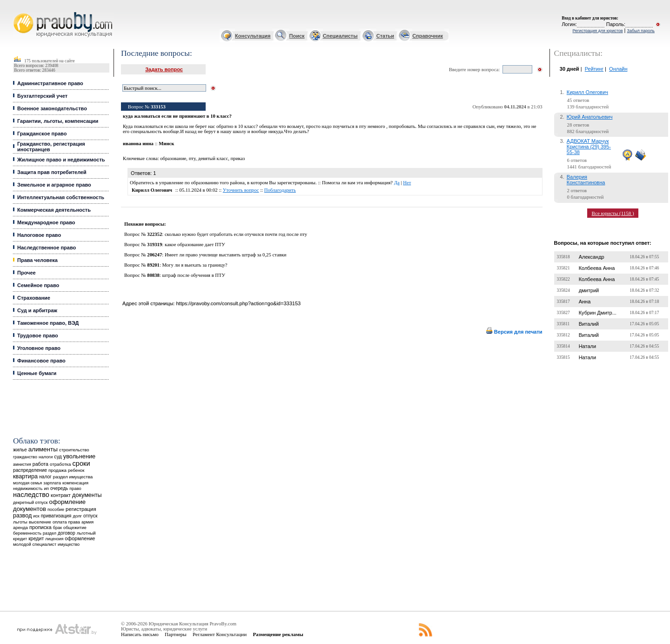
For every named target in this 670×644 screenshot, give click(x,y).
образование (173, 158)
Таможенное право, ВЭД (48, 323)
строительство (74, 450)
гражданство (25, 457)
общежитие (75, 527)
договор (67, 533)
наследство (31, 495)
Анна (585, 302)
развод (22, 516)
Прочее (27, 273)
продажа (57, 470)
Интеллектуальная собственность (61, 197)
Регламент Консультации (220, 634)
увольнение (79, 456)
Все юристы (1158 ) (613, 213)
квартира (25, 476)
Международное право (46, 222)
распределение (30, 470)
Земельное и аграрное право (54, 185)
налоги (46, 457)
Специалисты (340, 36)
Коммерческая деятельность (54, 210)
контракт (61, 495)
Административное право (50, 83)
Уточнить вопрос (241, 190)
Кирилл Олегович (587, 92)
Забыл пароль (641, 31)
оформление (80, 538)
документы (87, 495)
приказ (238, 158)
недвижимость (28, 488)
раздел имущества (73, 477)
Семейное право (38, 285)
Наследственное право (47, 248)
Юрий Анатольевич (590, 117)
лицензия (54, 539)
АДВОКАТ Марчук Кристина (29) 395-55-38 (589, 147)
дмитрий (589, 290)
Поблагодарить (280, 190)
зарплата (52, 483)
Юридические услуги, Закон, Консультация (18, 12)
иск (36, 516)
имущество (69, 544)
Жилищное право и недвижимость (61, 160)
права (74, 522)
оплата (60, 522)
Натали (587, 346)
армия (87, 522)
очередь (59, 488)
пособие (56, 510)
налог (45, 477)
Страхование (34, 298)
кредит (36, 538)
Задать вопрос (164, 69)
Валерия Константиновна (586, 180)
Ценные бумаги (37, 373)
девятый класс (213, 158)
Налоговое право (39, 235)
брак (57, 528)
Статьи (385, 36)
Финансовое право (41, 361)
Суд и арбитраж (37, 310)
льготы (20, 522)
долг (77, 516)
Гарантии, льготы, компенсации (58, 121)
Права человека (37, 260)
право (75, 489)
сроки (81, 463)
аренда (20, 527)
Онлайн (618, 69)
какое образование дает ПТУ (195, 245)
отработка (60, 464)
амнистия (22, 464)
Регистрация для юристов (597, 31)
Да (397, 183)
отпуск (90, 516)
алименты (43, 449)
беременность (27, 533)
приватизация (56, 516)
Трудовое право (38, 335)
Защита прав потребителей (52, 172)
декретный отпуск (30, 503)
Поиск (297, 36)
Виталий (589, 324)
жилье (20, 450)
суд (58, 456)
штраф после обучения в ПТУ (194, 275)
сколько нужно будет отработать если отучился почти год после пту (236, 234)
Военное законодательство (52, 108)
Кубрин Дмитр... (598, 313)
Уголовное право (39, 348)
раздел (50, 533)
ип (46, 488)
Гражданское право (42, 134)
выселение (40, 522)
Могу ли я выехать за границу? (195, 265)
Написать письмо (140, 634)
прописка (40, 527)
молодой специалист (35, 544)
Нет (407, 183)
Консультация (253, 36)
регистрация (81, 509)
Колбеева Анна (597, 268)
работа (40, 464)
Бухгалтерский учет (42, 96)
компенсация (75, 483)
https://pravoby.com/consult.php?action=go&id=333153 (238, 303)
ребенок (76, 470)
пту (192, 158)
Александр (592, 257)
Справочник (428, 36)
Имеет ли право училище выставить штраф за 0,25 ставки (226, 255)
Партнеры (176, 634)
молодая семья (27, 483)
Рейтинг (594, 69)
